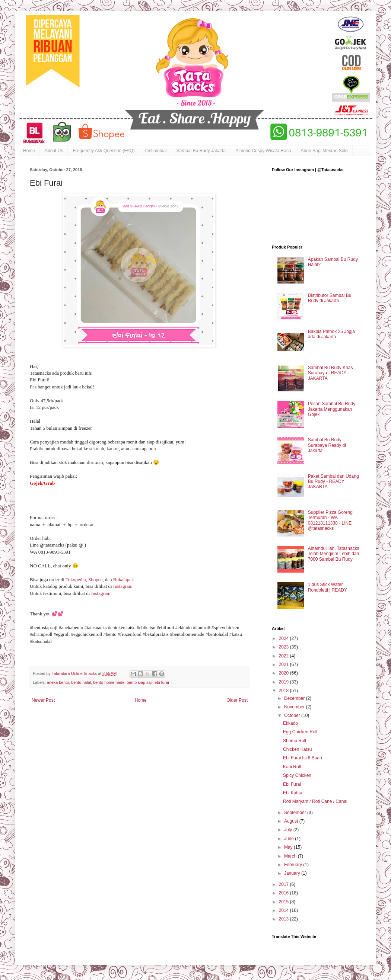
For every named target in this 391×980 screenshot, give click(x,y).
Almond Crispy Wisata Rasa (263, 151)
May (289, 847)
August (292, 821)
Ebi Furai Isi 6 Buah (303, 758)
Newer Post (43, 700)
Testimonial (155, 151)
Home (29, 151)
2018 (284, 691)
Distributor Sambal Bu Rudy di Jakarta (330, 298)
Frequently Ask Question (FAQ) (104, 151)
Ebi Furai (292, 784)
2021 (284, 664)
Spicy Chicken (297, 775)
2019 (284, 682)
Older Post (237, 700)
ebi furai (162, 682)
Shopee (95, 579)
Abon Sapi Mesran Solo (324, 151)
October (293, 715)
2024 (284, 638)
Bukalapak (124, 579)
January (293, 873)
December (295, 698)
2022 (284, 656)
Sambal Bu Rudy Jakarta (201, 151)
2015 (284, 902)
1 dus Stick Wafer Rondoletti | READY (328, 587)
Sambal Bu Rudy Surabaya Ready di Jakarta (327, 445)
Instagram (123, 586)
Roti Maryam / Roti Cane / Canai (315, 801)
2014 (284, 910)
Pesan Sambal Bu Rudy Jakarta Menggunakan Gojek (332, 409)
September (296, 813)
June (290, 839)
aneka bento (58, 682)
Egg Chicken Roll (300, 732)
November (295, 707)
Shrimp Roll (295, 741)
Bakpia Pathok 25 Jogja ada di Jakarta (331, 334)
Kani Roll (292, 767)
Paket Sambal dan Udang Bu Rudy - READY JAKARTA (333, 482)
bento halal (81, 682)
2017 (284, 884)
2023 (284, 647)
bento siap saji (139, 682)
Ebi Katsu (293, 793)
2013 (284, 919)
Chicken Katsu (297, 749)
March (291, 856)
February (294, 865)
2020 (284, 673)
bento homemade (109, 682)
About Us (54, 151)
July (289, 830)
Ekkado (290, 723)
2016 (284, 893)
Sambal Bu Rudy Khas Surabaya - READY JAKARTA (330, 373)
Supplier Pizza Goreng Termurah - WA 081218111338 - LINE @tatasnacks (330, 520)
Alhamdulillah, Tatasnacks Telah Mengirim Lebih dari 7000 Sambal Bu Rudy (334, 554)
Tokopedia (76, 579)
